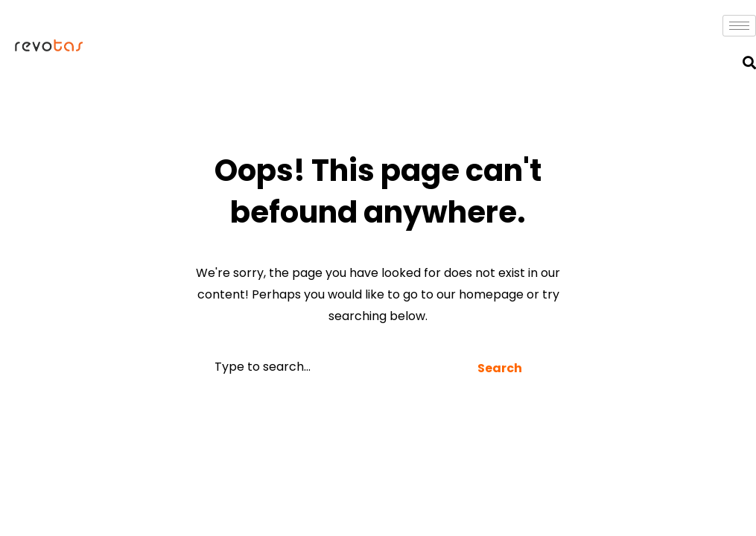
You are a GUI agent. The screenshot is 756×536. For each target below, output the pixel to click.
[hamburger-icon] (739, 26)
